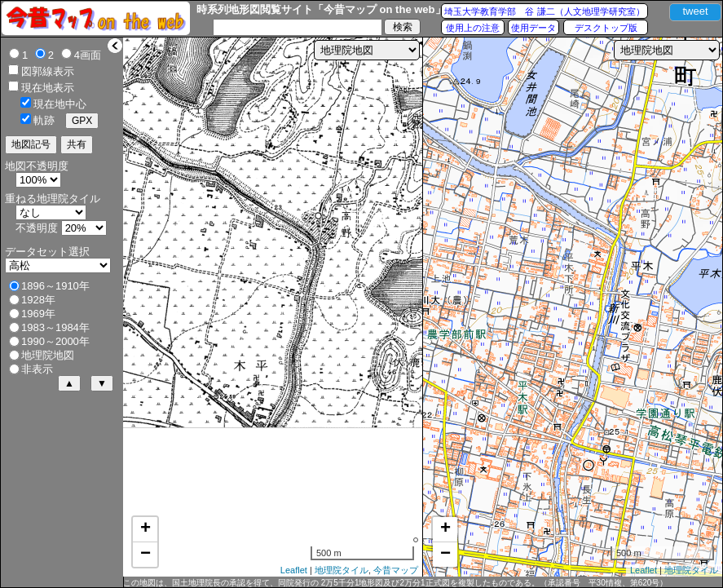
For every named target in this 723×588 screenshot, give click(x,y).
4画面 (88, 55)
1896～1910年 (55, 286)
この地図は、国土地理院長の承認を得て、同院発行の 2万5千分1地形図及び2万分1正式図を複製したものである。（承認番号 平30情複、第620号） (395, 583)
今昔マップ (396, 570)
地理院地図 (48, 355)
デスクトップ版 (606, 28)
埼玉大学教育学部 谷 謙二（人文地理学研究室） (544, 11)
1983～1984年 (55, 327)
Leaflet (294, 570)
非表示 (37, 369)
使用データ (533, 28)
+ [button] (145, 529)
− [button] (145, 555)
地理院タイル (342, 570)
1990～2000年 (55, 341)
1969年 (38, 314)
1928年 (38, 300)
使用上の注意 (473, 28)
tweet (695, 11)
